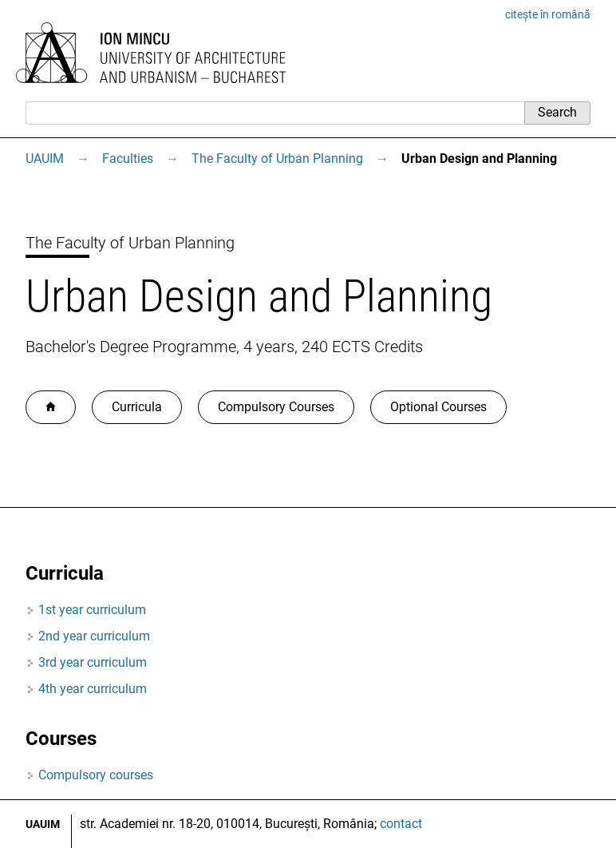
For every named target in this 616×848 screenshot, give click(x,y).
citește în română (548, 14)
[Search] (275, 113)
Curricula (137, 407)
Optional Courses (438, 407)
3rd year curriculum (93, 662)
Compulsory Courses (276, 407)
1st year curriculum (92, 610)
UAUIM (45, 159)
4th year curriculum (93, 689)
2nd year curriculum (94, 636)
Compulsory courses (96, 775)
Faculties (128, 159)
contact (401, 824)
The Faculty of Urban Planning (277, 159)
